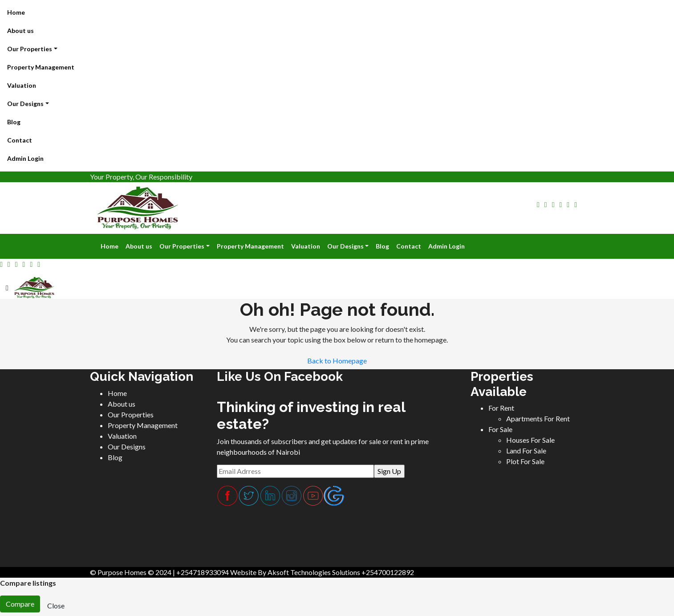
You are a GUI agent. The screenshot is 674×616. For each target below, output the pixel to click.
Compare (20, 604)
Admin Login (25, 158)
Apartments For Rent (538, 418)
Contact (20, 140)
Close (56, 606)
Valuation (22, 85)
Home (16, 12)
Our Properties (30, 49)
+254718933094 (203, 572)
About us (20, 31)
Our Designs (25, 104)
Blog (14, 122)
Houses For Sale (530, 440)
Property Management (41, 67)
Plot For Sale (525, 461)
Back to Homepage (337, 361)
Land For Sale (526, 451)
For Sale (500, 429)
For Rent (501, 408)
